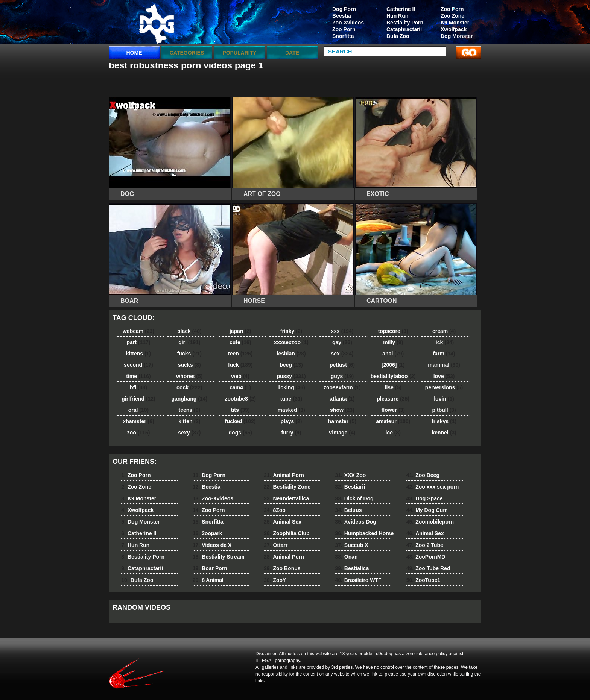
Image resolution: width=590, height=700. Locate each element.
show (342, 410)
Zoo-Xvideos (348, 23)
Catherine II (401, 9)
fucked (240, 421)
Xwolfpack (454, 29)
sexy (189, 433)
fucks (189, 354)
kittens (138, 354)
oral (138, 410)
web (240, 376)
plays (291, 421)
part (138, 342)
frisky (291, 331)
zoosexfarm (342, 387)
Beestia (342, 16)
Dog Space (425, 498)
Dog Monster (457, 36)
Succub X (351, 545)
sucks (189, 365)
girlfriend (138, 399)
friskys (444, 421)
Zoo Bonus (282, 568)
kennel (444, 433)
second (138, 365)
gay (342, 342)
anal (393, 354)
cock (189, 387)
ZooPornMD (426, 557)
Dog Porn (344, 9)
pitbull (444, 410)
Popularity (239, 53)
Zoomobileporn (430, 522)
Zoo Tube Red (428, 568)
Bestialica (352, 568)
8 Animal (208, 580)
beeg (291, 365)
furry (291, 433)
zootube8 (240, 399)
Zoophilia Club (287, 533)
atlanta (342, 399)
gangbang (190, 399)
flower (393, 410)
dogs (240, 433)
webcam (138, 331)
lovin (444, 399)
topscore (393, 331)
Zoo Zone (452, 16)
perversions (444, 387)
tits (240, 410)
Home (134, 53)
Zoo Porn (452, 9)
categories (187, 53)
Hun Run (397, 16)
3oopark (208, 533)
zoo (139, 433)
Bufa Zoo (398, 36)
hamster (342, 421)
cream (444, 331)
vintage (342, 433)
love (444, 376)
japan (240, 331)
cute (240, 342)
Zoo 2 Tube (425, 545)
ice (393, 433)
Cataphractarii (404, 29)
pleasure (393, 399)
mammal (444, 365)
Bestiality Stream (219, 557)
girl (189, 342)
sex (342, 354)
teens (190, 410)
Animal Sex (283, 522)
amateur (393, 421)
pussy (291, 376)
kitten (189, 421)
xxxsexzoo (291, 342)
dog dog (157, 24)
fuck (240, 365)
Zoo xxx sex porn (433, 487)
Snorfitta (343, 36)
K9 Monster (455, 23)
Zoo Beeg (423, 475)
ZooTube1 (423, 580)
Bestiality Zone (287, 487)
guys (342, 376)
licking (291, 387)
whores (189, 376)
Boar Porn (210, 568)
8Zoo (275, 510)
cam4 (240, 387)
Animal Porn (284, 475)
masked (291, 410)
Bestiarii (350, 487)
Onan (346, 557)
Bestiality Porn (405, 23)
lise (393, 387)
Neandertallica (286, 498)
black (189, 331)
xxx (342, 331)
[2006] (393, 365)
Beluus (348, 510)
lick (444, 342)
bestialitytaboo (393, 376)
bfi (138, 387)
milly (393, 342)
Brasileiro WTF (358, 580)
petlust (342, 365)
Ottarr (276, 545)
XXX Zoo (350, 475)
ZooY (275, 580)
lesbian (291, 354)
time (138, 376)
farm (444, 354)
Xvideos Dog (355, 522)
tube (291, 399)
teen (240, 354)
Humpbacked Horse (364, 533)
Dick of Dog (354, 498)
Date (292, 53)
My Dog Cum (427, 510)
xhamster (138, 421)
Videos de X (212, 545)
